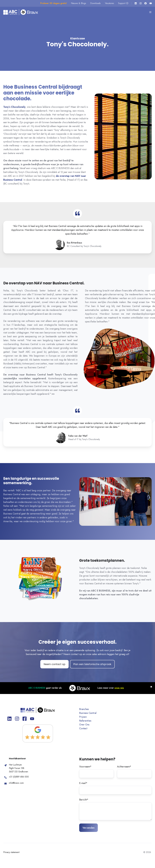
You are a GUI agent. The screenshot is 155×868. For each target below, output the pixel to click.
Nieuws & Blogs (79, 3)
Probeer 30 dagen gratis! (54, 3)
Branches (84, 709)
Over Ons (84, 725)
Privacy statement (11, 852)
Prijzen (83, 717)
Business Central (88, 713)
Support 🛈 (123, 3)
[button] (150, 12)
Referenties (85, 721)
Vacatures (109, 3)
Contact (83, 728)
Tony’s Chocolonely (14, 107)
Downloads (95, 3)
